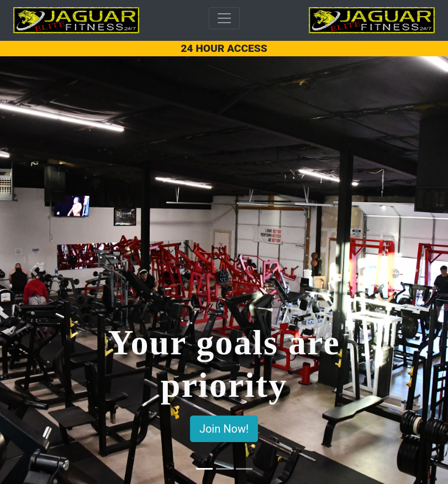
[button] (34, 270)
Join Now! (224, 429)
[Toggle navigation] (224, 18)
